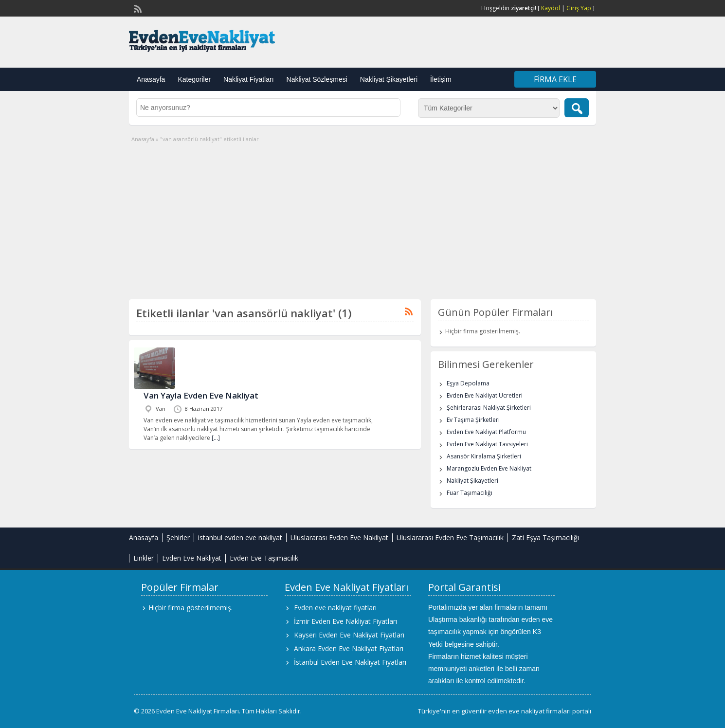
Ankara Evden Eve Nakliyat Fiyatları (349, 648)
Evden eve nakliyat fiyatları (335, 608)
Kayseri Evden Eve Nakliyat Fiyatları (349, 635)
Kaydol (551, 8)
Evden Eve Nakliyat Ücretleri (485, 395)
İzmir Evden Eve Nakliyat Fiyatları (345, 621)
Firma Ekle (555, 79)
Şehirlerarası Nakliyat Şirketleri (489, 408)
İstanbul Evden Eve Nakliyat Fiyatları (350, 662)
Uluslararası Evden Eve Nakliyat (339, 537)
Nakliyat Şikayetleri (389, 79)
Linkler (144, 558)
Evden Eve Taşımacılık (264, 558)
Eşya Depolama (468, 383)
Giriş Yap (579, 8)
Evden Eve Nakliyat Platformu (486, 432)
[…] (216, 438)
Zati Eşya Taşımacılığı (545, 537)
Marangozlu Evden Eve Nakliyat (489, 468)
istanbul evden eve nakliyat (240, 537)
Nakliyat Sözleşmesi (317, 79)
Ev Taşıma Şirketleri (473, 420)
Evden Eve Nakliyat (192, 558)
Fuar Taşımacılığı (470, 493)
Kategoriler (194, 79)
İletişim (441, 79)
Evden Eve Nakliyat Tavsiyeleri (487, 444)
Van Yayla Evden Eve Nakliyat (201, 395)
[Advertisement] (362, 217)
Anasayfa (151, 79)
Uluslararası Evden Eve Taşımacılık (450, 537)
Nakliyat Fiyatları (248, 79)
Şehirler (178, 537)
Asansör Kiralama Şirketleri (484, 456)
